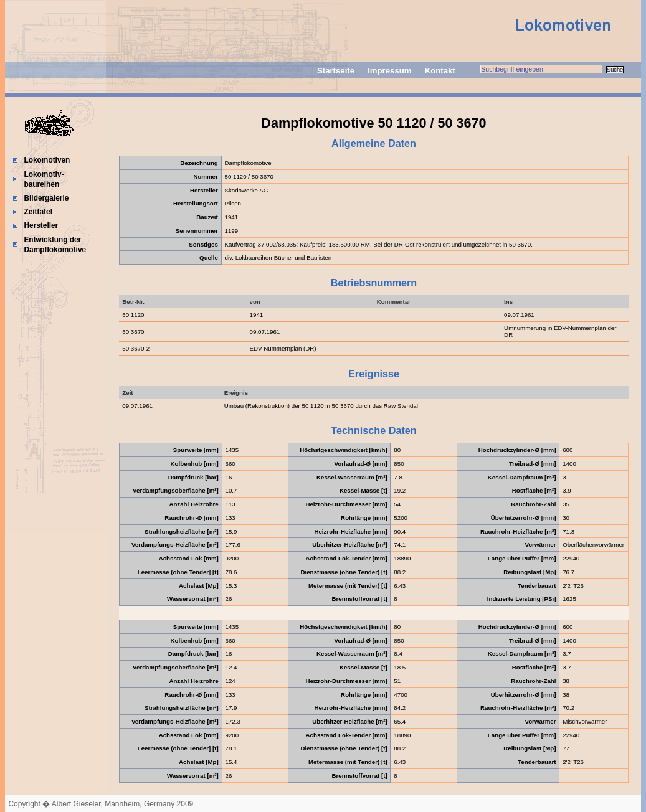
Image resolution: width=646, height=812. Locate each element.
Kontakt (440, 71)
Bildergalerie (46, 198)
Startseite (336, 71)
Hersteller (41, 225)
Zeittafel (38, 212)
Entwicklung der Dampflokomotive (55, 245)
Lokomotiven (47, 160)
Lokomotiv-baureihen (44, 179)
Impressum (389, 71)
